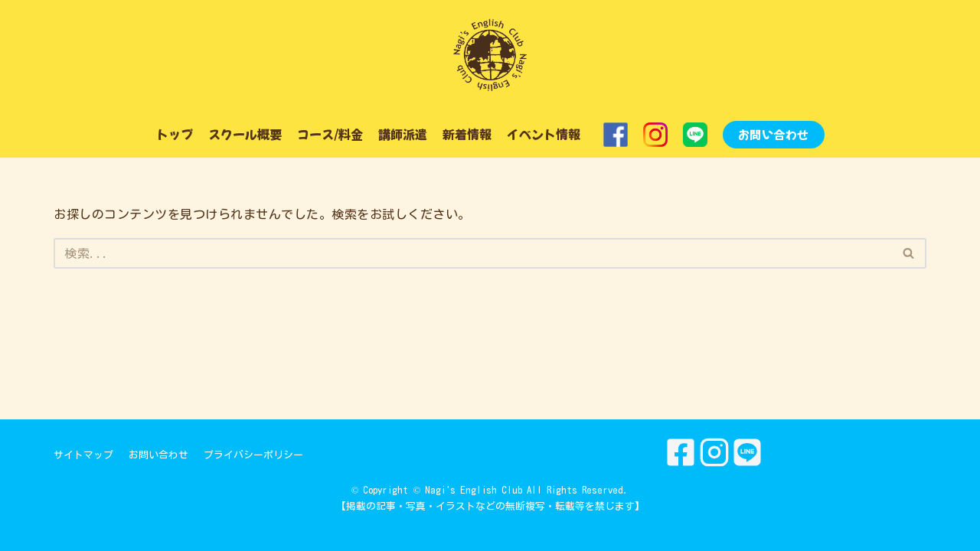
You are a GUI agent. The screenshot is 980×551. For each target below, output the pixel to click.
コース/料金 (330, 134)
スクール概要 (245, 134)
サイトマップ (83, 455)
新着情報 (467, 134)
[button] (908, 253)
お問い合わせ (774, 134)
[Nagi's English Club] (490, 56)
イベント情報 (544, 134)
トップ (175, 134)
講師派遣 (403, 134)
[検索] (473, 253)
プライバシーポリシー (253, 455)
